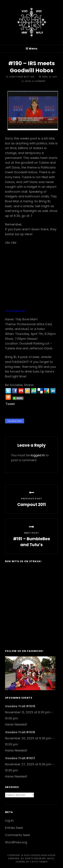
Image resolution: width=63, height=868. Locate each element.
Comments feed (17, 835)
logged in (38, 455)
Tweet (10, 404)
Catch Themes (39, 862)
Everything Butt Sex (22, 77)
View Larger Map (15, 311)
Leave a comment (35, 81)
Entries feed (14, 828)
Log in (9, 820)
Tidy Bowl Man (15, 421)
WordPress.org (16, 842)
